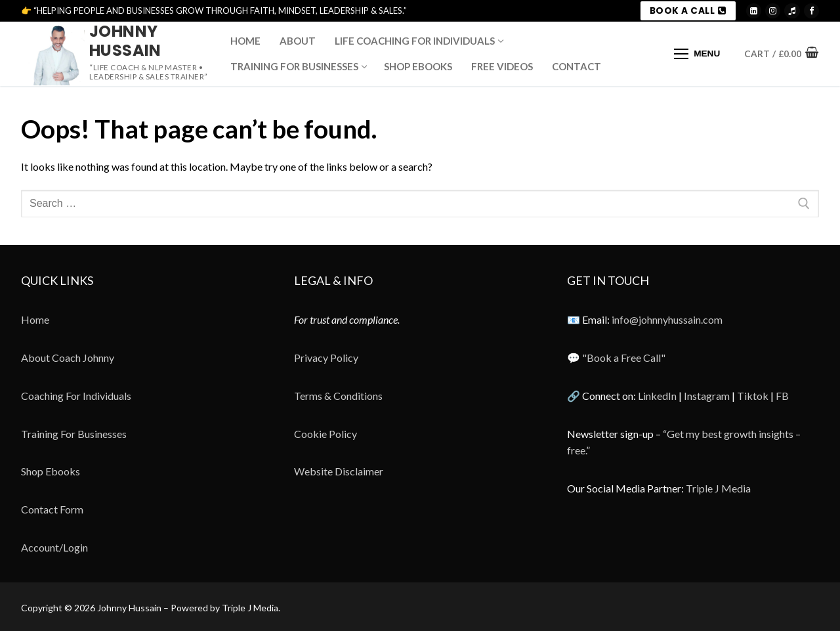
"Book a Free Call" (624, 358)
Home (35, 319)
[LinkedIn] (754, 11)
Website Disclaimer (339, 471)
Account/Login (54, 547)
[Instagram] (773, 11)
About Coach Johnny (68, 358)
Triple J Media (718, 488)
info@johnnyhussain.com (667, 319)
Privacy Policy (326, 358)
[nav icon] (697, 54)
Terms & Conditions (338, 396)
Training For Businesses (74, 434)
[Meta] (811, 11)
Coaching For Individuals (76, 396)
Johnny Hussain (125, 41)
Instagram (707, 396)
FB (782, 396)
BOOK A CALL (688, 11)
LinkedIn (657, 396)
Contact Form (52, 509)
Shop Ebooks (51, 471)
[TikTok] (792, 11)
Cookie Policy (325, 434)
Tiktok (753, 396)
